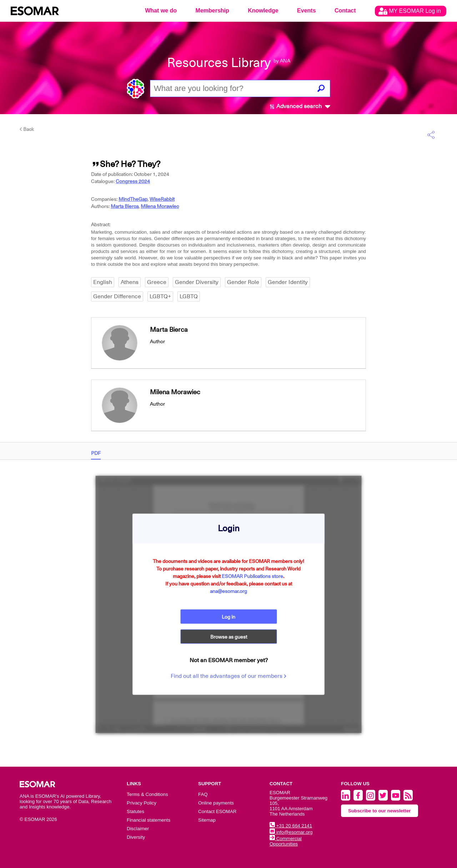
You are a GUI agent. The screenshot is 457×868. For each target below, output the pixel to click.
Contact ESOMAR (217, 811)
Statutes (135, 811)
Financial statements (149, 820)
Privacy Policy (142, 803)
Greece (157, 282)
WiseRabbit (162, 199)
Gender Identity (288, 282)
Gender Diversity (197, 282)
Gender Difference (117, 296)
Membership (212, 11)
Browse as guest (229, 638)
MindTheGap (133, 199)
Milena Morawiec (160, 206)
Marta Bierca (125, 206)
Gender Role (243, 282)
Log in (228, 616)
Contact (345, 11)
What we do (161, 11)
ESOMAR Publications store (252, 575)
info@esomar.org (291, 832)
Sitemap (207, 820)
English (103, 282)
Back (27, 129)
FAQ (203, 794)
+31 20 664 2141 (291, 826)
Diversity (136, 837)
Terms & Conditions (147, 794)
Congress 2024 (133, 181)
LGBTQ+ (160, 296)
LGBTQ (189, 296)
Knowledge (263, 11)
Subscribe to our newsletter (380, 811)
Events (306, 11)
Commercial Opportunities (286, 841)
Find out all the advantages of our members (228, 677)
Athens (130, 282)
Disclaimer (138, 829)
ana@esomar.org (228, 590)
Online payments (216, 803)
